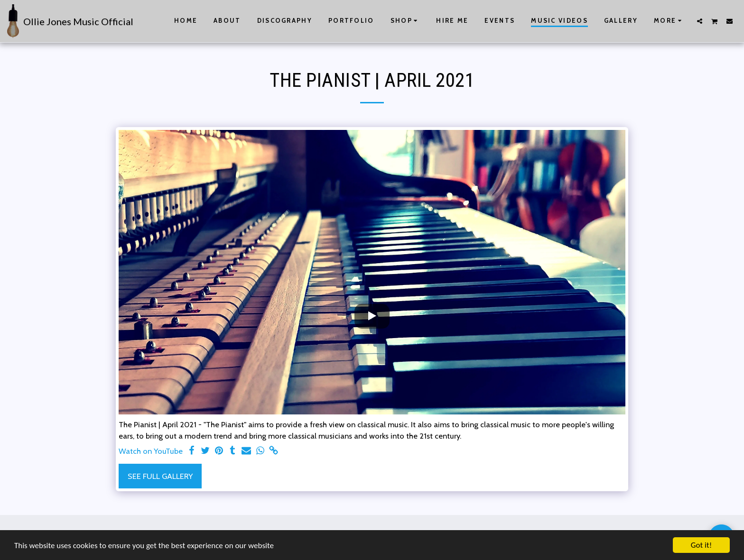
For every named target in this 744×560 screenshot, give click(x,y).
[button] (700, 21)
